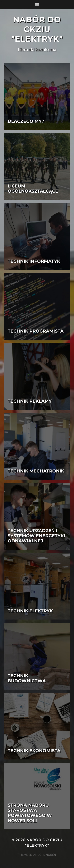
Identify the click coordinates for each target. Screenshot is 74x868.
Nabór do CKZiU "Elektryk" (37, 29)
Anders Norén (45, 855)
